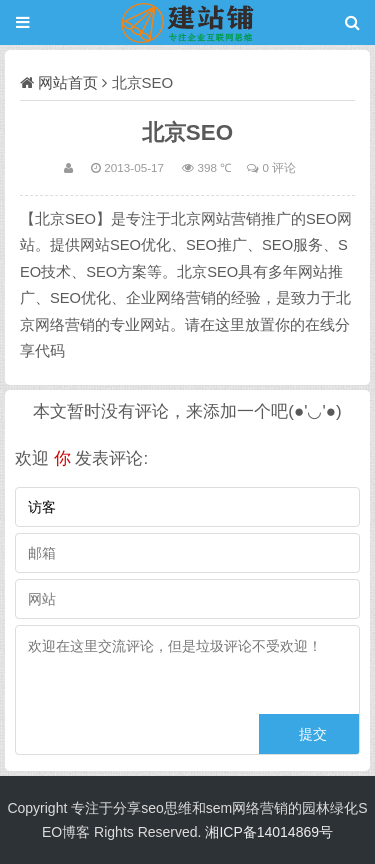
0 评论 (279, 167)
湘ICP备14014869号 (269, 832)
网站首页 (68, 82)
